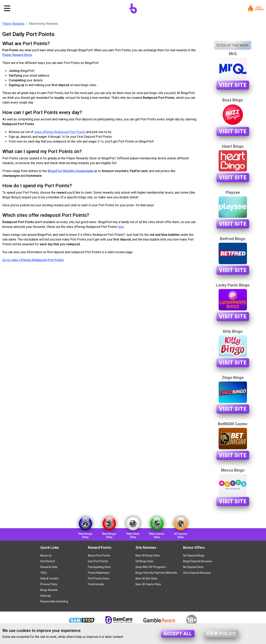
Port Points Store (99, 578)
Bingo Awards (49, 590)
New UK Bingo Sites (148, 556)
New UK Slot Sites (146, 578)
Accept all (178, 634)
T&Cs (44, 573)
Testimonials (96, 584)
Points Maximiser (99, 573)
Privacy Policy (49, 584)
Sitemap (46, 596)
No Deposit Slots (193, 567)
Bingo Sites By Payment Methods (156, 573)
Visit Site (233, 85)
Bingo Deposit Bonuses (197, 561)
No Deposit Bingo (194, 556)
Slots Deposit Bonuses (197, 573)
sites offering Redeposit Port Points (60, 132)
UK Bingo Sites (145, 561)
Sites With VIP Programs (151, 567)
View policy (221, 634)
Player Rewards (13, 24)
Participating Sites (99, 567)
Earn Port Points (98, 561)
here (121, 227)
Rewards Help (49, 567)
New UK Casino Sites (148, 584)
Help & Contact (49, 578)
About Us (46, 556)
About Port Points (99, 556)
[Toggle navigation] (7, 8)
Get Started (48, 561)
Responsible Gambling (54, 601)
